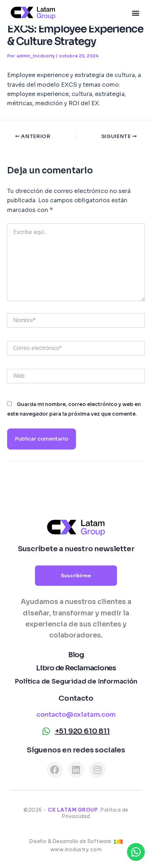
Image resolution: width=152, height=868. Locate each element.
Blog (76, 655)
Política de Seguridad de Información (76, 681)
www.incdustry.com (76, 849)
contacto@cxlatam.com (76, 715)
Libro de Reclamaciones (76, 668)
